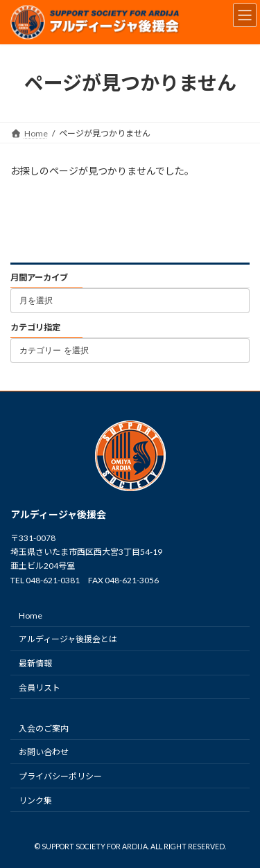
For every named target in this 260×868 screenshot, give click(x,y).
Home (31, 615)
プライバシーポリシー (60, 776)
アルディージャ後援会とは (68, 639)
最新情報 (35, 663)
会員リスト (40, 687)
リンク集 (35, 800)
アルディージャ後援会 (58, 514)
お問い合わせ (44, 752)
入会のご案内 (44, 728)
